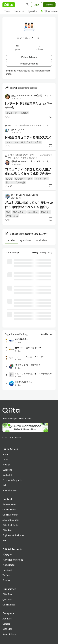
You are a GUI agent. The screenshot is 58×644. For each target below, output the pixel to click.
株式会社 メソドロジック (43, 95)
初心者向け (20, 179)
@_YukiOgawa (25, 195)
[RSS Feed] (38, 38)
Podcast (6, 580)
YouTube (7, 575)
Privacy (6, 465)
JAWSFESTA (12, 216)
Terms (6, 459)
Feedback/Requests (12, 480)
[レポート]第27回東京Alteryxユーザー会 (29, 105)
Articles (11, 240)
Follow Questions (29, 64)
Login (37, 5)
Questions (26, 240)
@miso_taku (17, 129)
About (5, 454)
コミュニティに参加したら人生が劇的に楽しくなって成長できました (28, 171)
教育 (30, 179)
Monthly (43, 252)
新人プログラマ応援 (31, 142)
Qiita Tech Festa (10, 525)
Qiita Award (8, 530)
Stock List (19, 11)
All (51, 334)
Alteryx (25, 113)
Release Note (9, 504)
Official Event (9, 509)
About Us (7, 619)
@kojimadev (21, 161)
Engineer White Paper (13, 535)
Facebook (7, 570)
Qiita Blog (7, 629)
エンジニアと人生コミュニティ (43, 161)
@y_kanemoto (21, 95)
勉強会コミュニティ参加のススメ (28, 137)
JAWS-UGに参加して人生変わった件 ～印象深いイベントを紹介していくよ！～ (29, 205)
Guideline (7, 470)
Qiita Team (8, 594)
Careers (6, 624)
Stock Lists (41, 240)
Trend (7, 11)
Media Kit (7, 475)
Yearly (50, 252)
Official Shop (9, 605)
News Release (9, 634)
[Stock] (51, 116)
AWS (8, 212)
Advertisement (10, 490)
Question (33, 11)
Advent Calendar (11, 520)
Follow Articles (29, 57)
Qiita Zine (7, 599)
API (4, 540)
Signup (49, 5)
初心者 (9, 179)
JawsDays (33, 212)
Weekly (35, 252)
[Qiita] (9, 5)
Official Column (10, 515)
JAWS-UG (45, 212)
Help (5, 485)
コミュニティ (12, 113)
